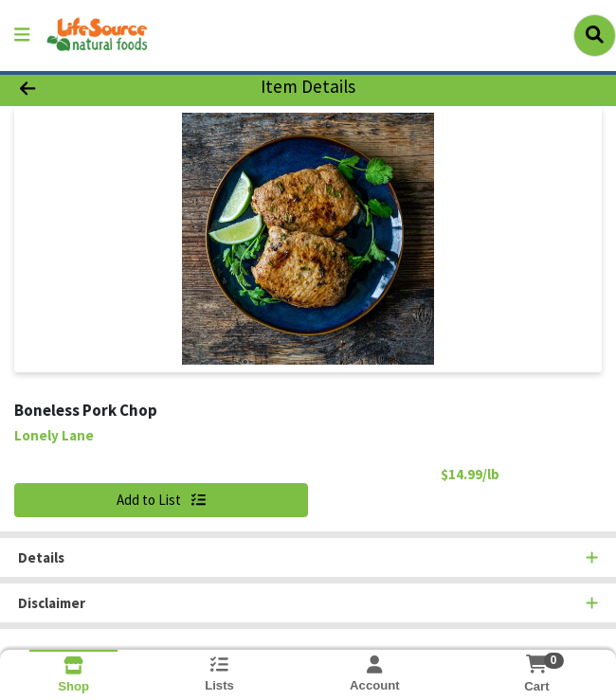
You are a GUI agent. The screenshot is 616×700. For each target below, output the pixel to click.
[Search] (595, 35)
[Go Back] (88, 88)
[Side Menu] (22, 36)
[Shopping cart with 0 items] (537, 664)
